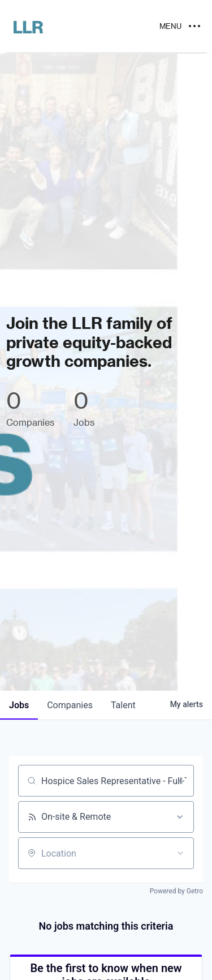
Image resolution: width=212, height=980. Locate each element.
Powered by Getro (176, 891)
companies (70, 705)
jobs (19, 705)
